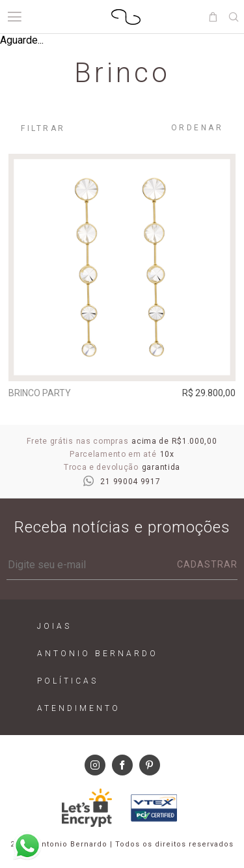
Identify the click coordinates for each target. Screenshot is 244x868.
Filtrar (43, 128)
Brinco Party (40, 393)
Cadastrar (207, 564)
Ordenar (197, 128)
